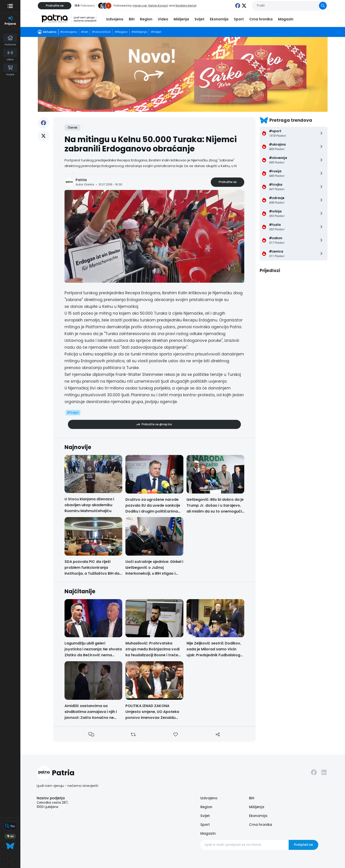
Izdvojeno (115, 19)
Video (163, 19)
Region (146, 19)
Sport (239, 19)
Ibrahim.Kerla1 (186, 6)
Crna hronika (261, 19)
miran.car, (140, 6)
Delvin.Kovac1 (158, 6)
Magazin (286, 19)
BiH (132, 19)
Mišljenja (181, 19)
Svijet (199, 19)
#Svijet (73, 412)
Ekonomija (219, 19)
